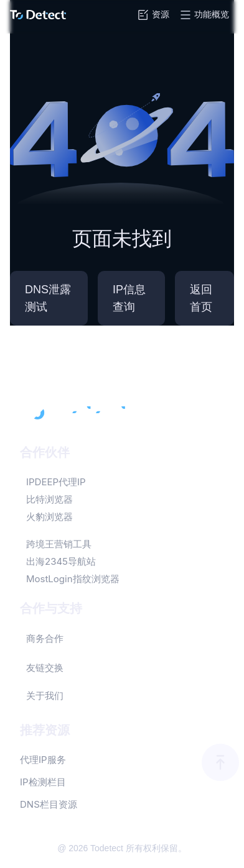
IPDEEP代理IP (56, 482)
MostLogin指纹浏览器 (73, 579)
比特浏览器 (49, 499)
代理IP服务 (43, 760)
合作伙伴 (45, 452)
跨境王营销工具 (59, 544)
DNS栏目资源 (49, 804)
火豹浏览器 (49, 517)
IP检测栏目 (43, 782)
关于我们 (45, 696)
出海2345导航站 (61, 561)
